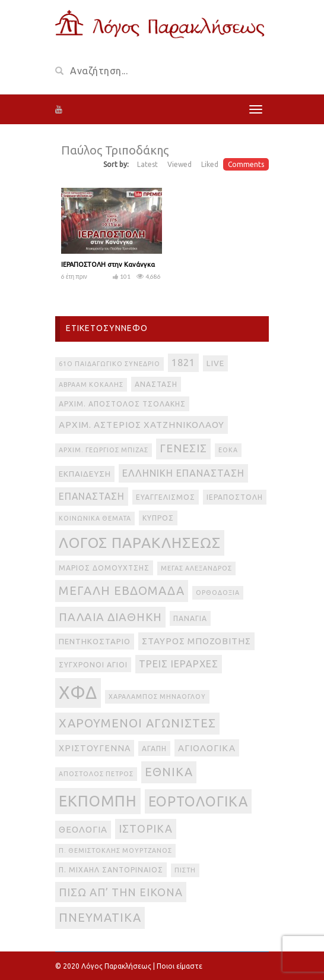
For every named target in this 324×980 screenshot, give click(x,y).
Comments (246, 164)
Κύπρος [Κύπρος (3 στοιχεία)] (158, 518)
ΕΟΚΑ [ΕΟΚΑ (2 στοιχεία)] (228, 450)
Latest (147, 164)
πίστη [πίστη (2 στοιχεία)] (185, 870)
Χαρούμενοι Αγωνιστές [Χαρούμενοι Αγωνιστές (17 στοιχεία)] (137, 723)
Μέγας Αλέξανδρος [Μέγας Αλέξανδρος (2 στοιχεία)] (196, 568)
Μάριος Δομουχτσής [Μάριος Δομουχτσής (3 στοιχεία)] (104, 568)
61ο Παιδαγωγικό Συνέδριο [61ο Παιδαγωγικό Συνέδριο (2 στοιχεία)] (109, 364)
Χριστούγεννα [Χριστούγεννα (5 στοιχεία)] (95, 748)
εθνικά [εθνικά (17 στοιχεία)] (169, 772)
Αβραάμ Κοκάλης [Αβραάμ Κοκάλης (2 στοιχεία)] (91, 385)
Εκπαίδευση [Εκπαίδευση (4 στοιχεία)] (85, 474)
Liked (210, 164)
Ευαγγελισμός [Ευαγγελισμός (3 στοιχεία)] (166, 497)
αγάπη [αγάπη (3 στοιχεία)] (154, 749)
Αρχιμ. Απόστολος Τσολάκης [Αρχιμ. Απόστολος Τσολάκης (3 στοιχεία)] (122, 404)
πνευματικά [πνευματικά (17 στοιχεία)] (100, 917)
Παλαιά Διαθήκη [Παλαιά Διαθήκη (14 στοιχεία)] (110, 617)
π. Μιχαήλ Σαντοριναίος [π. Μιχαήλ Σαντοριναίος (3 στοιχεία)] (111, 870)
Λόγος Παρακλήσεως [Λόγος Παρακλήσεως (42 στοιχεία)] (140, 543)
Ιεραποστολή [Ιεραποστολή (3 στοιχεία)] (235, 497)
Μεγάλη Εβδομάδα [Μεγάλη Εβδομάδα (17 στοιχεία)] (122, 590)
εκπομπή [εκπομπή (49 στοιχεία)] (98, 801)
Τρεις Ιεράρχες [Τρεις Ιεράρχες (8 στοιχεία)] (179, 664)
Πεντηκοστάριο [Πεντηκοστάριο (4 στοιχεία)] (95, 642)
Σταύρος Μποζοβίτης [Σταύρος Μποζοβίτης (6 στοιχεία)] (196, 641)
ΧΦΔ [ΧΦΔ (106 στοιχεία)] (78, 693)
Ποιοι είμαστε (180, 966)
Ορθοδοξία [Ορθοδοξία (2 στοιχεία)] (218, 593)
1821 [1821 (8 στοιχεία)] (183, 363)
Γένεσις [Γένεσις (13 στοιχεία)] (183, 448)
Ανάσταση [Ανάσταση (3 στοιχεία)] (156, 384)
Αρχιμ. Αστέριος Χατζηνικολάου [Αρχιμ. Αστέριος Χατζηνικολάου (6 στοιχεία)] (142, 425)
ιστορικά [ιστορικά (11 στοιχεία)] (146, 828)
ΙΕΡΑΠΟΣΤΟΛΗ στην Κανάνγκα (108, 264)
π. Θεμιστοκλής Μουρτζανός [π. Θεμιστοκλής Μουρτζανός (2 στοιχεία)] (115, 850)
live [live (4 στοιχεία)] (215, 363)
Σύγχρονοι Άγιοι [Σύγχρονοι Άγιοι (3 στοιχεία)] (93, 665)
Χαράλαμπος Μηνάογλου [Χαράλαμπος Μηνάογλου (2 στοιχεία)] (157, 697)
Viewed (180, 164)
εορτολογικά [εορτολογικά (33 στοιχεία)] (198, 801)
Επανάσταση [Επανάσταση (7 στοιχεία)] (92, 496)
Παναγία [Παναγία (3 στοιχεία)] (190, 618)
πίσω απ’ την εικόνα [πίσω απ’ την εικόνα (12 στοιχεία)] (121, 892)
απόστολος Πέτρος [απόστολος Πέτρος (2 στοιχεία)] (96, 774)
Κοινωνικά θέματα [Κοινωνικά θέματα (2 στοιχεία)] (95, 518)
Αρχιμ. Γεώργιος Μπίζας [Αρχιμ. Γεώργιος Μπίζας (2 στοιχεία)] (104, 450)
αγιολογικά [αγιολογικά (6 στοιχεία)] (207, 748)
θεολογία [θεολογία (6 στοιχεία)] (83, 829)
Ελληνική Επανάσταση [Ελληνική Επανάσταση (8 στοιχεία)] (183, 473)
